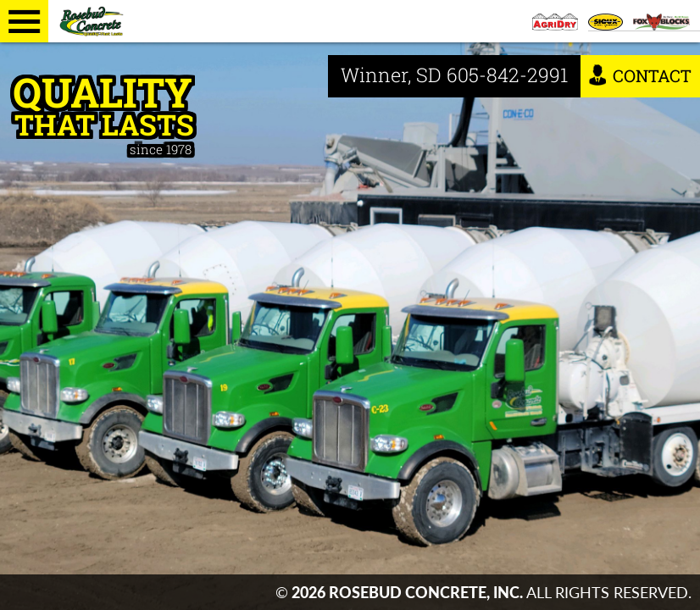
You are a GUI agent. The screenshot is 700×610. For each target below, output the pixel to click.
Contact (640, 75)
